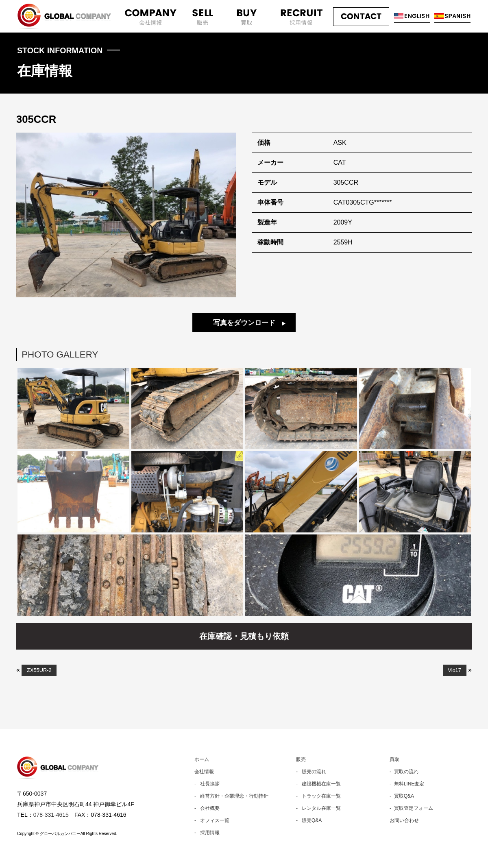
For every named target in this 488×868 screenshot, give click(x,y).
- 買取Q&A (402, 796)
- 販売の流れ (311, 772)
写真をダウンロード (244, 323)
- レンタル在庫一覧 (318, 809)
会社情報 (204, 772)
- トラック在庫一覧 (318, 796)
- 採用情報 (207, 833)
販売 (301, 760)
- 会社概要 (207, 809)
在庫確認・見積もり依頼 (244, 637)
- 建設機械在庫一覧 (318, 784)
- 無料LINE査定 (407, 784)
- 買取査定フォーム (411, 809)
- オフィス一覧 (212, 821)
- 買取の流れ (404, 772)
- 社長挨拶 (207, 784)
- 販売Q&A (309, 821)
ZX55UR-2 (39, 671)
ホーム (202, 760)
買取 (394, 760)
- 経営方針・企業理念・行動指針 (231, 796)
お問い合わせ (404, 821)
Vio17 (454, 671)
